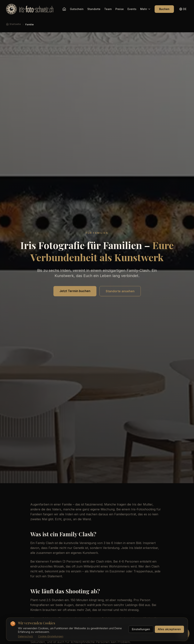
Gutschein (77, 9)
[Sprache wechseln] (183, 9)
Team (108, 9)
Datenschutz (25, 636)
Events (132, 9)
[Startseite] (64, 9)
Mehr (145, 9)
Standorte (94, 9)
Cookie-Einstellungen (51, 636)
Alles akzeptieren (169, 629)
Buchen (164, 9)
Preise (120, 9)
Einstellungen (141, 629)
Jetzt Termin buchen (75, 291)
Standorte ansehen (120, 291)
